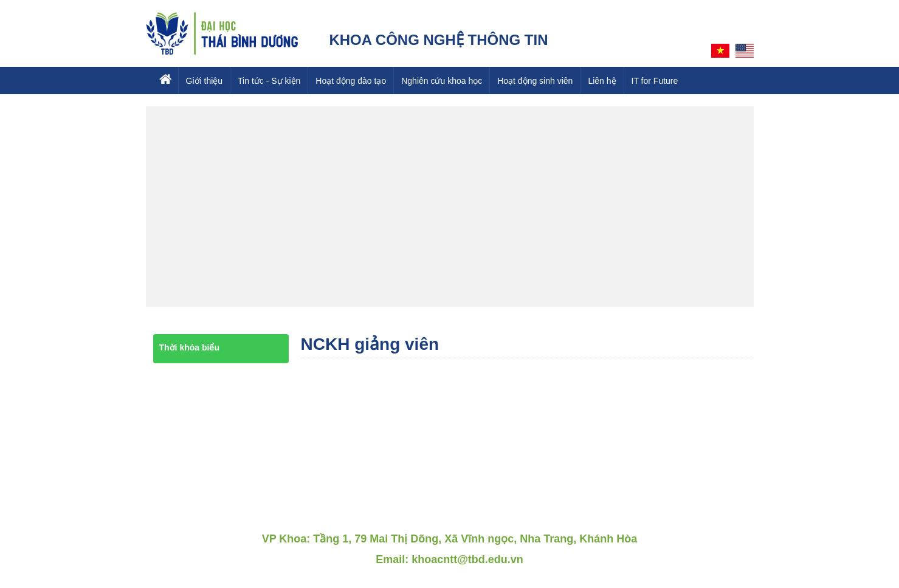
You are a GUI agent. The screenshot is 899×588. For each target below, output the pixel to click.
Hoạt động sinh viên (535, 81)
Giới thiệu (205, 81)
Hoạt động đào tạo (351, 81)
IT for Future (655, 81)
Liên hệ (602, 81)
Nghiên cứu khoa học (442, 81)
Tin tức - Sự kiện (269, 81)
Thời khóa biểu (189, 347)
